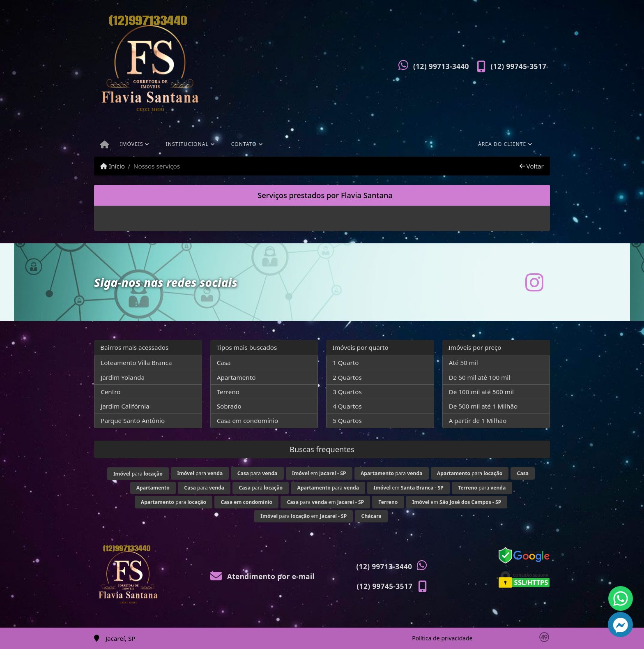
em (319, 473)
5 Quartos (347, 420)
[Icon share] (534, 282)
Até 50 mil (463, 363)
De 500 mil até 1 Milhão (483, 406)
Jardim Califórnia (125, 406)
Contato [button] (244, 144)
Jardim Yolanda (123, 377)
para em (325, 502)
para (138, 474)
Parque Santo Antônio (133, 420)
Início (113, 166)
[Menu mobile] (105, 145)
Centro (110, 392)
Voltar (532, 166)
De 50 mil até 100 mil (480, 377)
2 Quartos (347, 377)
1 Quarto (346, 363)
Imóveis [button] (131, 144)
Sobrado (229, 406)
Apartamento (236, 377)
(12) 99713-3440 (441, 66)
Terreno (228, 392)
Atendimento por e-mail (263, 576)
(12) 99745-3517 (519, 66)
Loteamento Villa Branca (136, 363)
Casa (224, 363)
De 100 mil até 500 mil (481, 392)
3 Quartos (347, 392)
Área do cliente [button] (502, 144)
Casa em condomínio (248, 420)
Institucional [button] (187, 144)
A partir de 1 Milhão (478, 420)
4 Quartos (347, 406)
